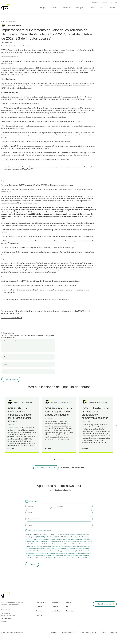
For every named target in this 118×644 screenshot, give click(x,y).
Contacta (39, 611)
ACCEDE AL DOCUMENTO (12, 318)
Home (3, 21)
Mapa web (113, 633)
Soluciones (54, 8)
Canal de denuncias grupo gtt (88, 633)
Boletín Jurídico (95, 3)
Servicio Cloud (56, 611)
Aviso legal (55, 633)
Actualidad (112, 8)
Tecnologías (79, 8)
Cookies (104, 633)
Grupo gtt (42, 8)
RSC (101, 8)
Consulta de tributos (25, 46)
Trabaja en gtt (55, 602)
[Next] (116, 425)
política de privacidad (38, 530)
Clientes (91, 8)
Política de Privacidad (69, 633)
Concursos (105, 3)
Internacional (67, 8)
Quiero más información (106, 604)
